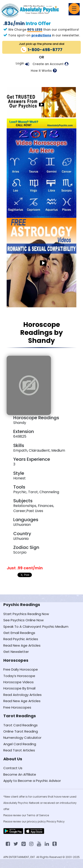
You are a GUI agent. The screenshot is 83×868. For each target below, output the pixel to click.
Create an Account (48, 64)
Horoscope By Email (19, 688)
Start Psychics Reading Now (26, 614)
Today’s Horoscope (19, 676)
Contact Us (13, 768)
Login (20, 63)
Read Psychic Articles (21, 639)
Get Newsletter (16, 652)
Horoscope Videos (18, 682)
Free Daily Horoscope (21, 669)
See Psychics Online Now (23, 620)
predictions (41, 35)
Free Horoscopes (17, 707)
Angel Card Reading (20, 744)
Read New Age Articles (22, 645)
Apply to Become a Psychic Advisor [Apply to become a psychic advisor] (32, 781)
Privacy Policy (56, 821)
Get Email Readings (19, 633)
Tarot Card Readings (20, 725)
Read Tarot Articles (19, 750)
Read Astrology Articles (22, 695)
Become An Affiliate (20, 774)
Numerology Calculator (22, 738)
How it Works (41, 71)
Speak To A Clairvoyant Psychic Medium (36, 627)
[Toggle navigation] (74, 9)
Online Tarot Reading (21, 731)
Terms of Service (38, 815)
